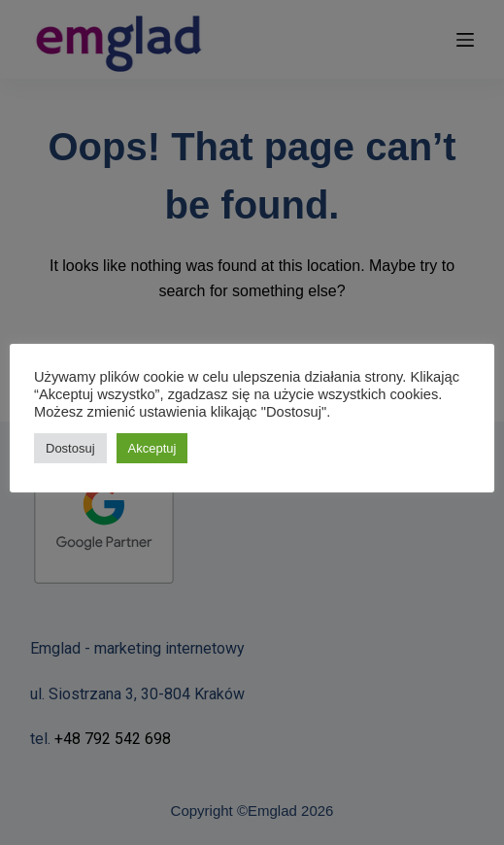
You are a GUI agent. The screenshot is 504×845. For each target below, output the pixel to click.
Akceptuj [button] (152, 448)
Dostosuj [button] (70, 448)
